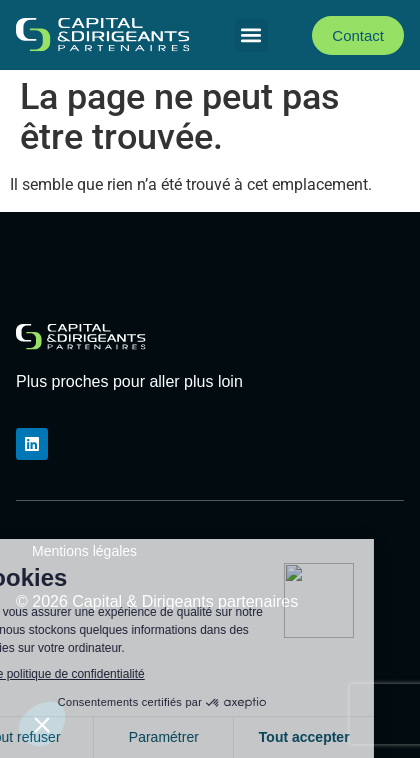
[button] (251, 35)
